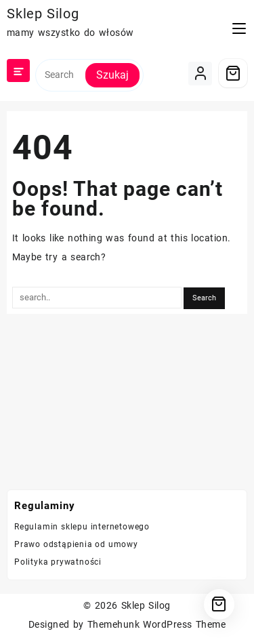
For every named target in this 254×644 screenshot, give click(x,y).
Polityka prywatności (58, 562)
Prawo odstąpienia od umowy (76, 544)
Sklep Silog (43, 14)
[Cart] (233, 73)
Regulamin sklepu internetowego (82, 527)
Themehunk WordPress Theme (156, 624)
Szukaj (112, 75)
